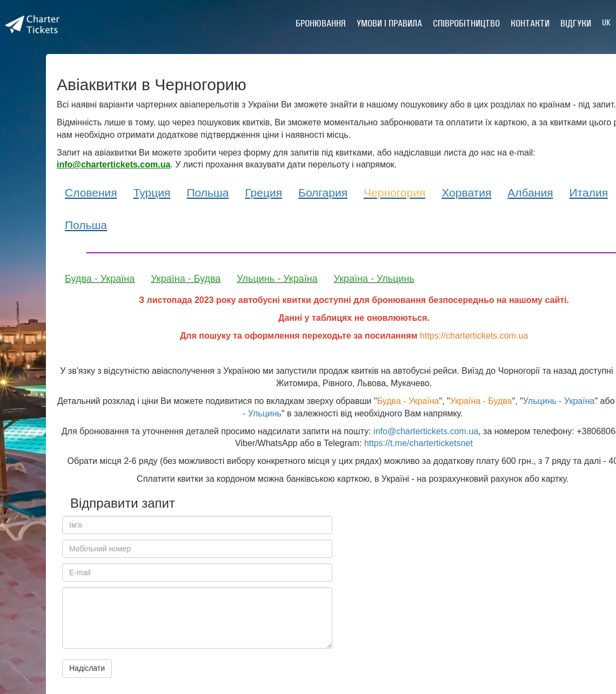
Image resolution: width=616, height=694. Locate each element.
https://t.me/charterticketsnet (419, 443)
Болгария (323, 193)
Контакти (530, 23)
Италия (589, 193)
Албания (530, 193)
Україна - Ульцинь (374, 279)
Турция (152, 193)
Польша (207, 193)
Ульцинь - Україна (277, 279)
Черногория (394, 193)
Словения (91, 193)
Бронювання (321, 23)
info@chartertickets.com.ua (426, 431)
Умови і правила (389, 23)
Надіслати (87, 668)
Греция (263, 193)
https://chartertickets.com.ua (474, 336)
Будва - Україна (100, 279)
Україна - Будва (186, 279)
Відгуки (576, 23)
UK (606, 22)
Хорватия (466, 193)
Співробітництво (466, 23)
